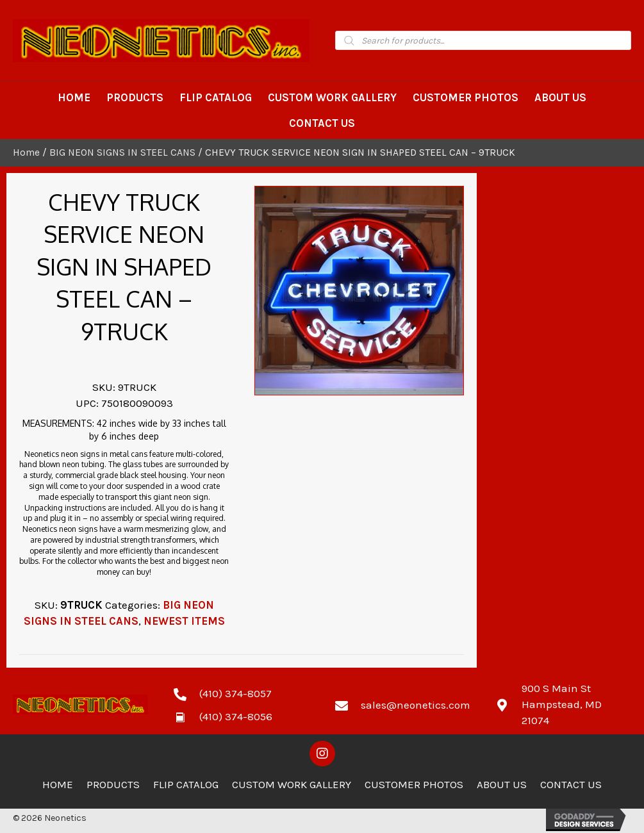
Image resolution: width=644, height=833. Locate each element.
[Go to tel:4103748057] (241, 693)
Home (26, 153)
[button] (322, 754)
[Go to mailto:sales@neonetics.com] (403, 704)
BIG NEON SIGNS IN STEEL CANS (122, 153)
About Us (502, 784)
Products (113, 784)
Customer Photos (414, 784)
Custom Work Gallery (292, 784)
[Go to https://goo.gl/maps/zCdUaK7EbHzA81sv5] (564, 704)
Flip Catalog (186, 784)
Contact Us (571, 784)
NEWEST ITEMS (184, 621)
